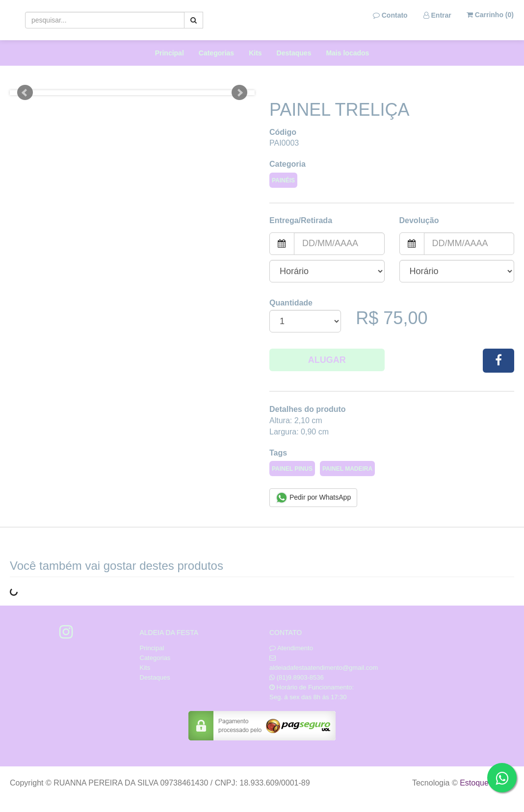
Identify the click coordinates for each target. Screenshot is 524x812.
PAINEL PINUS (292, 469)
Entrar (437, 15)
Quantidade (291, 303)
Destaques (294, 53)
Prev (25, 93)
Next (239, 93)
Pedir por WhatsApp (313, 498)
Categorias (216, 53)
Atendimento (291, 648)
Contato (390, 15)
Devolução (419, 220)
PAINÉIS (283, 180)
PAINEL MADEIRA (347, 469)
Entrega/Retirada (301, 220)
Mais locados (347, 53)
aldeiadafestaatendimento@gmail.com (324, 668)
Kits (255, 53)
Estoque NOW (485, 783)
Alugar (327, 360)
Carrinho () (490, 15)
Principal (170, 53)
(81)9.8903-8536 (300, 677)
